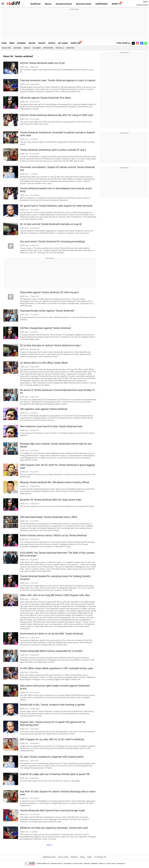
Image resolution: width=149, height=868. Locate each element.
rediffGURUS (101, 4)
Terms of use (111, 863)
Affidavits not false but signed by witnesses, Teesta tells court (54, 828)
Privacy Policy (78, 863)
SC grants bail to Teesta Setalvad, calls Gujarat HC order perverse (56, 206)
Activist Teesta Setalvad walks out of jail (42, 63)
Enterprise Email (64, 4)
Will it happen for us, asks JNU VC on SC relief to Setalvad (52, 739)
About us (102, 863)
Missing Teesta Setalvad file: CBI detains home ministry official (55, 482)
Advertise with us (57, 863)
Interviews (48, 48)
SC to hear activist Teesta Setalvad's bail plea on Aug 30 (51, 224)
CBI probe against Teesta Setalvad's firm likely (45, 98)
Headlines (7, 48)
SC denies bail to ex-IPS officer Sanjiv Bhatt (44, 363)
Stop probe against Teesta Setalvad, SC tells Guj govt (49, 292)
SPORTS (52, 43)
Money (48, 4)
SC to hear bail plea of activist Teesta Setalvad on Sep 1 (51, 345)
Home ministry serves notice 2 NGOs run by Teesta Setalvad (53, 535)
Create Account (142, 5)
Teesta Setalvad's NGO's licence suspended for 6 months (51, 651)
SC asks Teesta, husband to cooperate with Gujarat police (52, 757)
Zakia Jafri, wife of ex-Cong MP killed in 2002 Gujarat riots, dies (55, 595)
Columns (37, 48)
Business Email (84, 4)
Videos (90, 857)
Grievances (121, 863)
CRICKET (42, 43)
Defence (17, 48)
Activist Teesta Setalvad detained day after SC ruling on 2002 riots (57, 115)
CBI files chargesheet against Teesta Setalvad (45, 328)
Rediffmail (36, 4)
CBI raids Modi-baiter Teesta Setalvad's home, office (49, 517)
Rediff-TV (116, 4)
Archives (70, 48)
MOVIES (32, 43)
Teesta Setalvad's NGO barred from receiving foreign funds (52, 811)
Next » (50, 845)
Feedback (94, 863)
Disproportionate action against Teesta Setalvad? (47, 311)
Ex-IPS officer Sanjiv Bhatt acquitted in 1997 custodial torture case (56, 668)
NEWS (12, 43)
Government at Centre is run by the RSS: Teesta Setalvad (51, 634)
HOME (4, 43)
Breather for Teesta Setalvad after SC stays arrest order (51, 500)
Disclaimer (68, 863)
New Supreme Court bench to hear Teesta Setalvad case (51, 426)
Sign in (146, 2)
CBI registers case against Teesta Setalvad (44, 409)
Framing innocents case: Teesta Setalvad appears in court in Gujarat (58, 80)
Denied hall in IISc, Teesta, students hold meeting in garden (52, 705)
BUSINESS (21, 43)
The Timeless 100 (100, 857)
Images (27, 48)
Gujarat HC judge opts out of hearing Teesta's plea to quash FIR (55, 774)
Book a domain (63, 857)
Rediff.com (46, 863)
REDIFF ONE (76, 43)
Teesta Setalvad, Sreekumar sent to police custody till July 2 (53, 150)
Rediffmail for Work (49, 857)
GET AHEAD (63, 43)
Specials (59, 48)
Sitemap (87, 863)
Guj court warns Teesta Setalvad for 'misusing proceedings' (53, 242)
